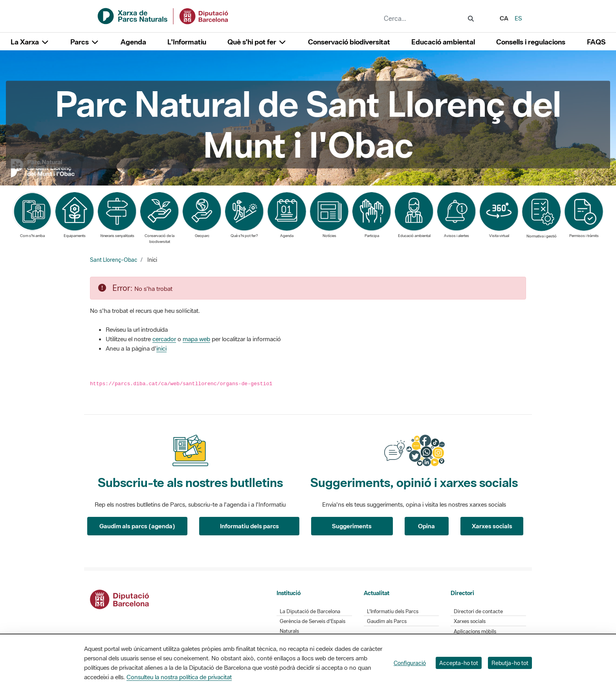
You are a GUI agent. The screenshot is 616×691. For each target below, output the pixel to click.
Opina (426, 526)
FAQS (596, 42)
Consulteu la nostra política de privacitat (179, 677)
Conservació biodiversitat (349, 42)
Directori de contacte (478, 611)
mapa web (196, 339)
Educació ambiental (443, 42)
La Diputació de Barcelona (310, 611)
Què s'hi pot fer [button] (257, 42)
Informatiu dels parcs (249, 526)
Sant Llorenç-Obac (114, 260)
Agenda (133, 42)
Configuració (410, 663)
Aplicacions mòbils (475, 631)
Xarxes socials (492, 526)
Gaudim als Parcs (387, 621)
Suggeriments (352, 526)
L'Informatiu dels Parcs (393, 611)
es (518, 18)
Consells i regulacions (531, 42)
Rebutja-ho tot (510, 663)
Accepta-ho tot (459, 663)
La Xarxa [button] (30, 42)
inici (161, 348)
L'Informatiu (187, 42)
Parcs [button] (85, 42)
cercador (164, 339)
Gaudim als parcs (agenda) (137, 526)
